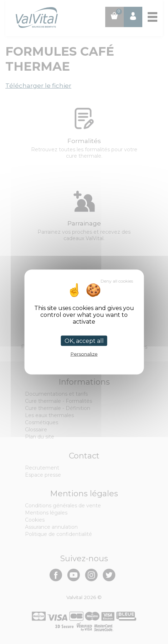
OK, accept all (84, 341)
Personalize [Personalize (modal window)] (84, 354)
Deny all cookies (117, 281)
